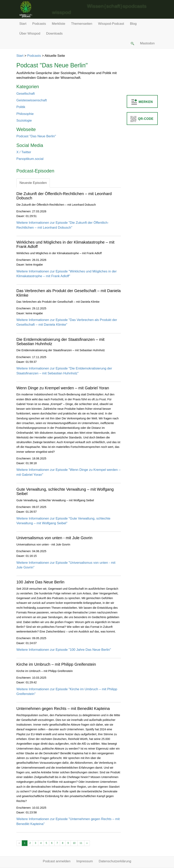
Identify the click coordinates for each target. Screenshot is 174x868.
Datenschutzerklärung (115, 861)
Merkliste (58, 24)
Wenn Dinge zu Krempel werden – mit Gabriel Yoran (63, 388)
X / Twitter (24, 152)
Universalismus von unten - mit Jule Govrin (55, 538)
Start (23, 24)
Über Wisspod (30, 33)
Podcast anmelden (57, 861)
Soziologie (24, 121)
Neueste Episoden (33, 183)
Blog (133, 24)
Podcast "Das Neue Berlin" (36, 136)
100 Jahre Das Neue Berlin (41, 582)
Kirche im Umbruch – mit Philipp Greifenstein (56, 664)
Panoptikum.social (30, 159)
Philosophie (25, 114)
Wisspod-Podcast (111, 24)
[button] (132, 43)
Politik (21, 107)
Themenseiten (82, 24)
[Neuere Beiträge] (19, 843)
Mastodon (147, 43)
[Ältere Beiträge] (87, 843)
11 (81, 843)
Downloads (54, 33)
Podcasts (39, 24)
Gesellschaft (26, 94)
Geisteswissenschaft (32, 100)
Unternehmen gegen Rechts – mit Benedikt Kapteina (63, 709)
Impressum (85, 861)
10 (74, 843)
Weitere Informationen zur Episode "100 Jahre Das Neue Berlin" (64, 650)
